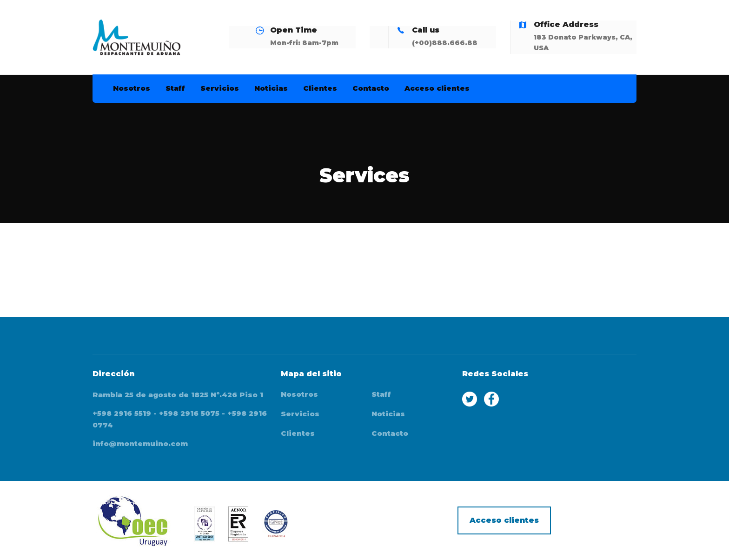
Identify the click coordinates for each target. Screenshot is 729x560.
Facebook (491, 399)
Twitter (470, 399)
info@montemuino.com (140, 443)
